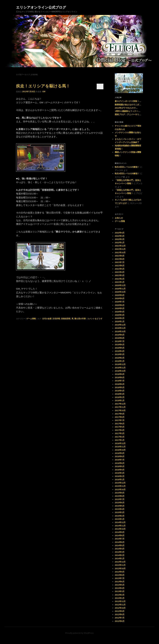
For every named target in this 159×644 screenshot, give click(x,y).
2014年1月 (120, 559)
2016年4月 (120, 470)
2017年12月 (120, 404)
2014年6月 (120, 542)
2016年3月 (120, 473)
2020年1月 (120, 322)
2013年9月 (120, 572)
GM (44, 92)
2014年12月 (120, 522)
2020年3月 (120, 315)
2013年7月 (120, 578)
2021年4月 (120, 272)
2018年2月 (120, 397)
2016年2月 (120, 476)
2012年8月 (120, 614)
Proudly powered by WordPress (79, 633)
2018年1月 (120, 401)
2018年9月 (120, 374)
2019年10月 (120, 332)
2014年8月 (120, 535)
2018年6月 (120, 384)
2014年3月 (120, 552)
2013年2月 (120, 595)
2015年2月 (120, 516)
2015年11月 (120, 486)
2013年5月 (120, 585)
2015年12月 (120, 483)
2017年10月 (120, 411)
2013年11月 (120, 565)
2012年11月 (120, 605)
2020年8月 (120, 298)
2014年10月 (120, 529)
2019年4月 (120, 351)
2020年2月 (120, 318)
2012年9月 (120, 611)
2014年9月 (120, 532)
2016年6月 (120, 463)
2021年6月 (120, 266)
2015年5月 (120, 506)
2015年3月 (120, 512)
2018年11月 (120, 368)
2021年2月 (120, 279)
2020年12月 (120, 285)
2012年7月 (120, 618)
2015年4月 (120, 509)
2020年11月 (120, 289)
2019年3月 (120, 354)
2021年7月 (120, 262)
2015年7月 (120, 499)
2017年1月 (120, 440)
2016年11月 (120, 447)
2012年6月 (120, 621)
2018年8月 (120, 377)
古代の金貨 (47, 319)
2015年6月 (120, 503)
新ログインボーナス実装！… (128, 101)
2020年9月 (120, 295)
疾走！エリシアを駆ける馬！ (43, 86)
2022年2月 (120, 239)
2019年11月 (120, 328)
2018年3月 (120, 394)
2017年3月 (120, 433)
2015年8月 (120, 496)
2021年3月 (120, 275)
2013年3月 (120, 591)
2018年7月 (120, 381)
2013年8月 (120, 575)
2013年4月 (120, 588)
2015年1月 (120, 519)
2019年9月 (120, 335)
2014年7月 (120, 539)
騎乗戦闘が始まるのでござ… (128, 105)
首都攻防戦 (66, 319)
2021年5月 (120, 269)
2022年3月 (120, 236)
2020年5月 (120, 308)
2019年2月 (120, 358)
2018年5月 (120, 387)
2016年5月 (120, 466)
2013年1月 (120, 598)
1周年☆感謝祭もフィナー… (128, 111)
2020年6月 (120, 305)
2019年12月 (120, 325)
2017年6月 (120, 424)
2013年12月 (120, 562)
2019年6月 (120, 345)
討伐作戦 (56, 319)
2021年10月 (120, 253)
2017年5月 (120, 427)
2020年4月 (120, 312)
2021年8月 (120, 259)
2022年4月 (120, 233)
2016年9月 (120, 453)
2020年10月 (120, 292)
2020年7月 (120, 302)
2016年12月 (120, 443)
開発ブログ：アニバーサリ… (128, 114)
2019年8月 (120, 338)
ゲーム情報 (31, 319)
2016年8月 (120, 456)
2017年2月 (120, 437)
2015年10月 (120, 490)
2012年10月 (120, 608)
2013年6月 (120, 582)
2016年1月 (120, 480)
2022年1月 (120, 243)
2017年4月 (120, 430)
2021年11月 (120, 249)
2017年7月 (120, 420)
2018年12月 (120, 364)
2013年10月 (120, 569)
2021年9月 (120, 256)
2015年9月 (120, 493)
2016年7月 (120, 460)
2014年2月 (120, 555)
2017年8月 (120, 417)
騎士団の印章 (80, 319)
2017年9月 (120, 414)
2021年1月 (120, 282)
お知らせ (119, 218)
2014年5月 (120, 545)
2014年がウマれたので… (126, 108)
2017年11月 (120, 407)
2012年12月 (120, 601)
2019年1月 (120, 361)
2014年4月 (120, 549)
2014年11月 (120, 526)
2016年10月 (120, 450)
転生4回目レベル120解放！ (127, 167)
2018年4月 (120, 391)
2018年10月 (120, 371)
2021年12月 (120, 246)
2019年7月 (120, 341)
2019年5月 (120, 348)
